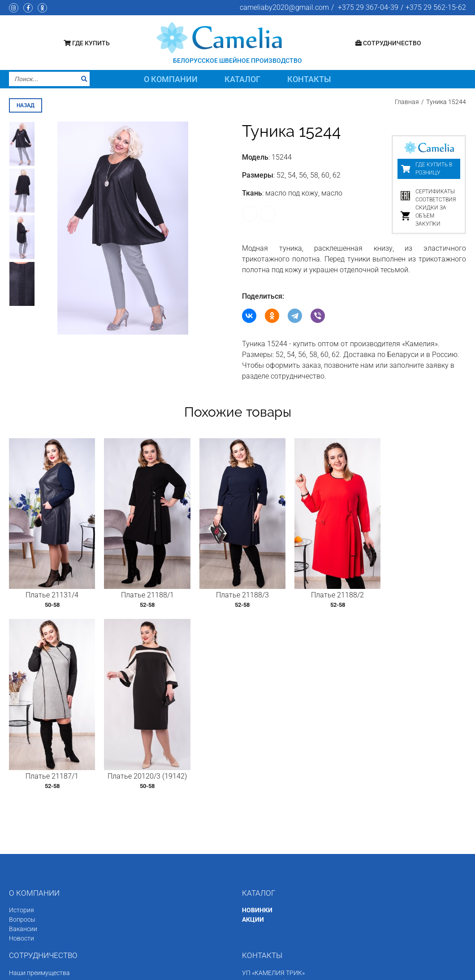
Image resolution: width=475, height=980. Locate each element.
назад (26, 105)
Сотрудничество (388, 43)
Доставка (23, 828)
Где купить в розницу (434, 168)
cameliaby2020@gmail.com (284, 7)
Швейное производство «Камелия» (87, 970)
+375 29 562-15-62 (436, 7)
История (22, 709)
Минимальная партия (41, 809)
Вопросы (22, 718)
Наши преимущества (39, 771)
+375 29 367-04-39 (368, 7)
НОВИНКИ (257, 709)
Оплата (20, 818)
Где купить (87, 43)
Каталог (242, 79)
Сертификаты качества (43, 780)
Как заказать (28, 799)
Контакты (309, 79)
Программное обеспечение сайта (381, 970)
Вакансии (23, 727)
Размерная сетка (34, 790)
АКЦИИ (253, 718)
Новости (22, 737)
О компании (171, 79)
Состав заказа (30, 837)
